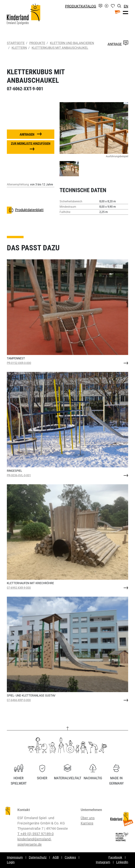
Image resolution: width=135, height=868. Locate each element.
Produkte (37, 43)
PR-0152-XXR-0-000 (19, 363)
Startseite (16, 43)
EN (126, 6)
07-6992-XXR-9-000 (19, 588)
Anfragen (27, 134)
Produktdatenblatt (25, 210)
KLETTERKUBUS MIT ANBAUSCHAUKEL (60, 48)
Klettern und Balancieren (71, 43)
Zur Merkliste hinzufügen (31, 144)
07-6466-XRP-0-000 (19, 700)
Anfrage (118, 44)
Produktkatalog (81, 6)
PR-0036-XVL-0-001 (19, 475)
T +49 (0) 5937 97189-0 (36, 834)
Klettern (19, 48)
